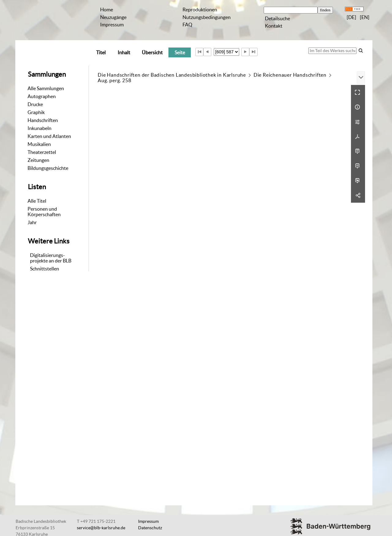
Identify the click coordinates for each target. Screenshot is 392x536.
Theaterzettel (42, 152)
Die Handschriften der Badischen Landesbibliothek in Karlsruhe (172, 75)
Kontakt (274, 26)
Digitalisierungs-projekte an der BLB (51, 258)
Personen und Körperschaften (44, 212)
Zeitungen (38, 160)
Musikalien (39, 144)
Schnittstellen (45, 269)
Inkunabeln (40, 128)
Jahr (32, 222)
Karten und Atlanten (49, 136)
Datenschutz (150, 528)
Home (107, 10)
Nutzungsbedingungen (207, 17)
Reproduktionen (200, 10)
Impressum (112, 25)
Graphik (36, 112)
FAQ (187, 25)
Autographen (42, 96)
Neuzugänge (113, 17)
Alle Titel (37, 201)
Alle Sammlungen (46, 88)
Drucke (35, 104)
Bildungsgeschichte (48, 168)
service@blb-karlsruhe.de (101, 528)
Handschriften (43, 120)
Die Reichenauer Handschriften (290, 75)
